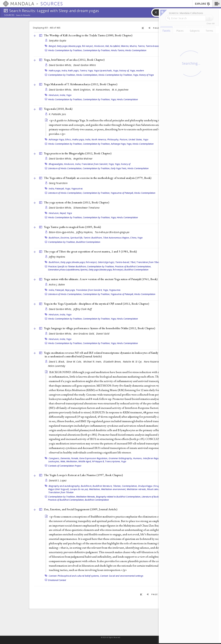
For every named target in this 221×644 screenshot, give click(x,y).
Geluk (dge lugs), (106, 262)
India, (64, 70)
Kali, (107, 46)
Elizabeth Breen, (113, 362)
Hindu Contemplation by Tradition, (65, 50)
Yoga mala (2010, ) (58, 109)
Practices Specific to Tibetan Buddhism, (67, 266)
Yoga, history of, (121, 70)
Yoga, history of (123, 164)
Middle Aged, (85, 461)
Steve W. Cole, (75, 362)
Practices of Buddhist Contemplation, (133, 266)
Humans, (138, 458)
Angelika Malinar (83, 159)
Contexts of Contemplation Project (65, 466)
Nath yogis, (74, 70)
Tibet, (133, 262)
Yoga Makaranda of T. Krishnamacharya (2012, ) (81, 84)
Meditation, (72, 461)
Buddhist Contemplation (88, 242)
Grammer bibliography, (121, 458)
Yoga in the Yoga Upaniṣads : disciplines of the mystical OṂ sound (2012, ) (96, 304)
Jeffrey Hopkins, (85, 232)
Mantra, (125, 46)
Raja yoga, (70, 290)
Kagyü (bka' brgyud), (59, 489)
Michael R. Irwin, (93, 362)
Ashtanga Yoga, (57, 139)
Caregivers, (54, 458)
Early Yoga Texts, (119, 168)
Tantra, (141, 46)
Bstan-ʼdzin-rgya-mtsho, (62, 232)
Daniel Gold (103, 334)
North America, (99, 139)
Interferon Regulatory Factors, (158, 458)
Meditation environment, (114, 489)
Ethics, (68, 139)
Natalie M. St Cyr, (133, 362)
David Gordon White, (61, 65)
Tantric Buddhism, (93, 238)
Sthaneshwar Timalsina (86, 208)
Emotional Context (57, 580)
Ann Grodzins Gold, (84, 334)
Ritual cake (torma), (157, 489)
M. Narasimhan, (102, 90)
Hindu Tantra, (118, 50)
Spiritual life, (77, 238)
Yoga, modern (137, 70)
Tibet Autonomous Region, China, (120, 238)
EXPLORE (203, 4)
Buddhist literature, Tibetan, (107, 486)
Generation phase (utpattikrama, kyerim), (68, 270)
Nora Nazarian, (153, 362)
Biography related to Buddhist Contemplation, (119, 497)
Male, (63, 461)
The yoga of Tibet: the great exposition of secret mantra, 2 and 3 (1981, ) (90, 251)
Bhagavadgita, (56, 164)
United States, (136, 139)
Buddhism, (54, 238)
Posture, (124, 139)
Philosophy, (113, 139)
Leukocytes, (54, 461)
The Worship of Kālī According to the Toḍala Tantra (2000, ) (88, 35)
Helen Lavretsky (57, 366)
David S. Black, (57, 362)
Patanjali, (60, 189)
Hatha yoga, (55, 70)
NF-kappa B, (98, 461)
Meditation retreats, (137, 489)
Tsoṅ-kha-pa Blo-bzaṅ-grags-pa (112, 232)
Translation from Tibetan (149, 262)
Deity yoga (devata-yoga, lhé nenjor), (75, 46)
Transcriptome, (113, 461)
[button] (217, 4)
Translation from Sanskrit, (95, 164)
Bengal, (52, 46)
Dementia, (66, 458)
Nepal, (63, 213)
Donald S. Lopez (58, 480)
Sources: (10, 15)
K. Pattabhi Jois (57, 114)
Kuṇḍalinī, (115, 46)
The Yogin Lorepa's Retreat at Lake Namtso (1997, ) (83, 475)
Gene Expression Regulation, (94, 458)
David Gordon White (85, 65)
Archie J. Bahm (57, 285)
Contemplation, (130, 486)
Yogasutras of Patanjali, (122, 193)
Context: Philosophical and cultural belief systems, (74, 576)
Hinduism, (99, 46)
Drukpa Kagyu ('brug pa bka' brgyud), (158, 486)
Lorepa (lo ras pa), (79, 489)
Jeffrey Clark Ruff (83, 309)
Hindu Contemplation (136, 50)
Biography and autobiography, (64, 486)
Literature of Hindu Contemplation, (65, 168)
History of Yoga (146, 75)
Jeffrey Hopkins (57, 257)
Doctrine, (65, 238)
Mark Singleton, (82, 90)
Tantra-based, (153, 46)
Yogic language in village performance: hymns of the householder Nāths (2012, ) (99, 328)
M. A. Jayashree (120, 90)
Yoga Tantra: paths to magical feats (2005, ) (72, 227)
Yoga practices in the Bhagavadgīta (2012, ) (78, 153)
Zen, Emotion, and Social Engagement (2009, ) (81, 509)
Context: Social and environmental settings (122, 576)
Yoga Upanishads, (103, 70)
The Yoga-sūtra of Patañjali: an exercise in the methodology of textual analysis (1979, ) (98, 178)
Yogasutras (77, 189)
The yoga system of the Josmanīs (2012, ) (76, 202)
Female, (75, 458)
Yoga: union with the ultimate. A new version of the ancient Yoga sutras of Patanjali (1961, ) (101, 279)
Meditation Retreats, (86, 497)
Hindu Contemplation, (87, 75)
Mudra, (133, 46)
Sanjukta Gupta (58, 41)
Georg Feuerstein (58, 183)
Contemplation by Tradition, (97, 50)
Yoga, (90, 70)
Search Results (23, 15)
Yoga (69, 95)
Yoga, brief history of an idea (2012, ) (74, 60)
